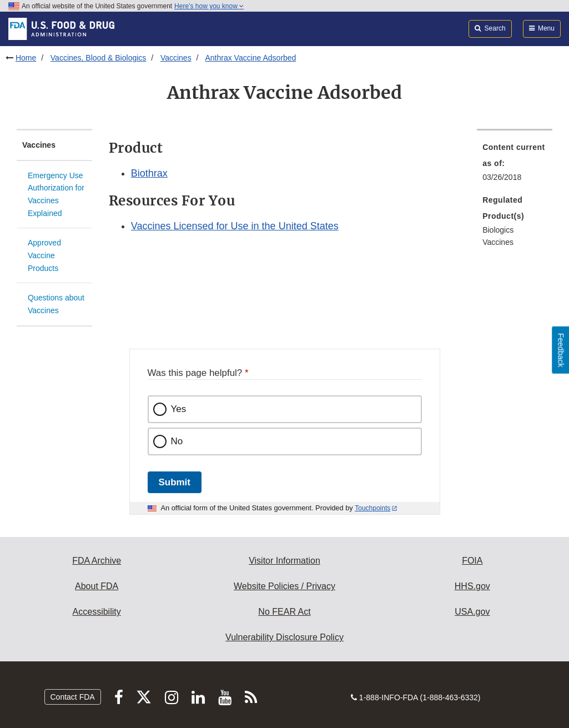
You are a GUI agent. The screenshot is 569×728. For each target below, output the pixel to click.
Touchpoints (372, 508)
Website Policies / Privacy (284, 586)
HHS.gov (472, 586)
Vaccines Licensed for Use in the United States (235, 226)
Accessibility (97, 612)
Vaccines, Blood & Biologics (99, 58)
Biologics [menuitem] (498, 230)
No (177, 441)
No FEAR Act (284, 612)
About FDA (97, 586)
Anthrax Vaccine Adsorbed (250, 58)
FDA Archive (97, 561)
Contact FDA (73, 697)
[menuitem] (515, 165)
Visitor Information (284, 561)
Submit (175, 482)
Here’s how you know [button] (209, 6)
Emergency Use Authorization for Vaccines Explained (56, 194)
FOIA (472, 561)
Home (26, 58)
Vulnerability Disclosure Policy (284, 637)
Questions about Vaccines (56, 304)
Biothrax (149, 173)
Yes (179, 409)
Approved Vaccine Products (44, 255)
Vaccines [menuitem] (498, 242)
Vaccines (176, 58)
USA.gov (472, 612)
